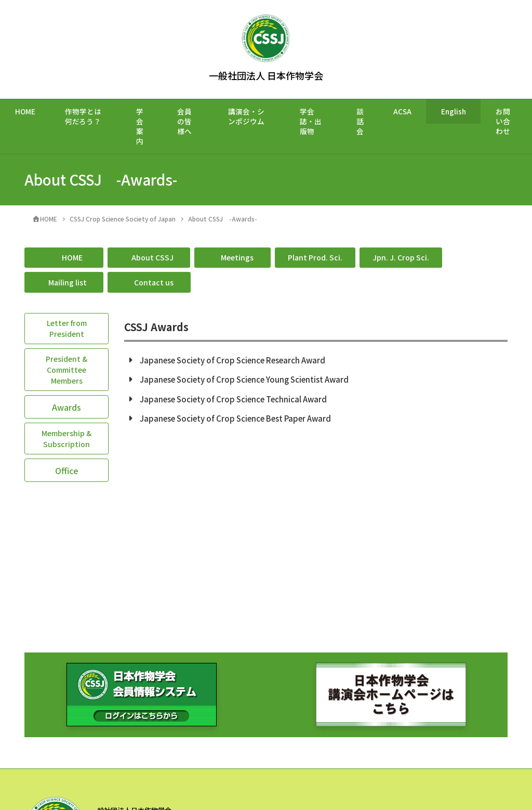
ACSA (402, 111)
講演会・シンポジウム (246, 116)
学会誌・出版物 (311, 121)
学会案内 (140, 126)
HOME (25, 111)
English (454, 111)
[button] (64, 258)
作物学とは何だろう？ (83, 116)
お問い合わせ (503, 121)
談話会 (360, 121)
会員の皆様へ (184, 121)
